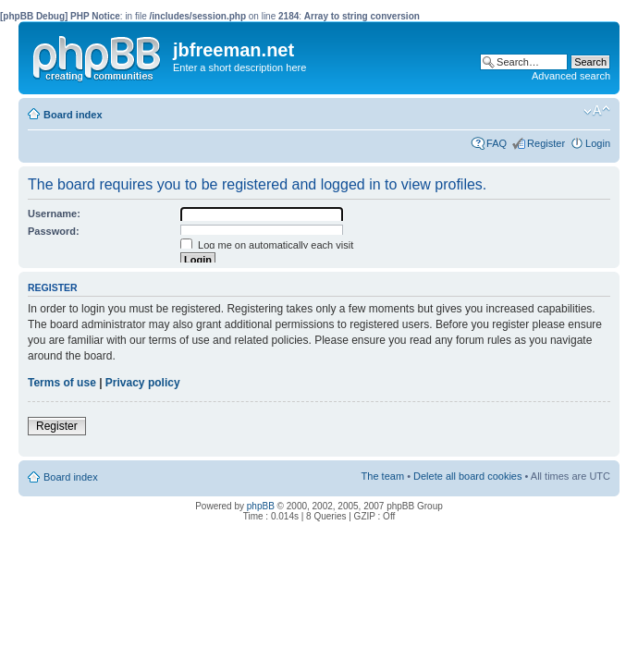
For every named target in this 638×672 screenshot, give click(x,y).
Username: (54, 214)
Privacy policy (143, 383)
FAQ (497, 143)
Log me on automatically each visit (267, 245)
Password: (54, 231)
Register (546, 143)
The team (383, 476)
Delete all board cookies (467, 476)
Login (598, 143)
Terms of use (62, 383)
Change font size (597, 111)
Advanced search (571, 76)
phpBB (261, 506)
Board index (73, 115)
